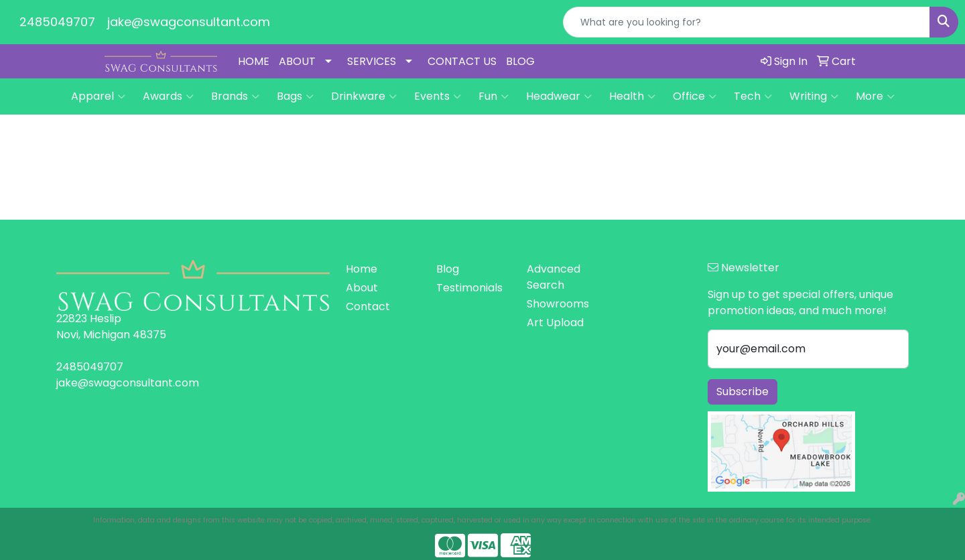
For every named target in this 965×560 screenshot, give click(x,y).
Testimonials (469, 288)
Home (362, 269)
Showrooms (558, 304)
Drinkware (364, 96)
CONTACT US (462, 61)
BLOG (520, 61)
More (875, 96)
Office (695, 96)
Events (438, 96)
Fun (494, 96)
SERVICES (372, 61)
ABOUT (297, 61)
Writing (814, 96)
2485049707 (57, 22)
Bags (295, 96)
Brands (235, 96)
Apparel (98, 96)
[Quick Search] (747, 22)
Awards (168, 96)
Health (632, 96)
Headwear (559, 96)
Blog (448, 269)
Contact (368, 306)
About (362, 288)
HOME (254, 61)
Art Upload (555, 323)
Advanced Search (554, 277)
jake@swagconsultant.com (189, 22)
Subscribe (743, 392)
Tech (753, 96)
